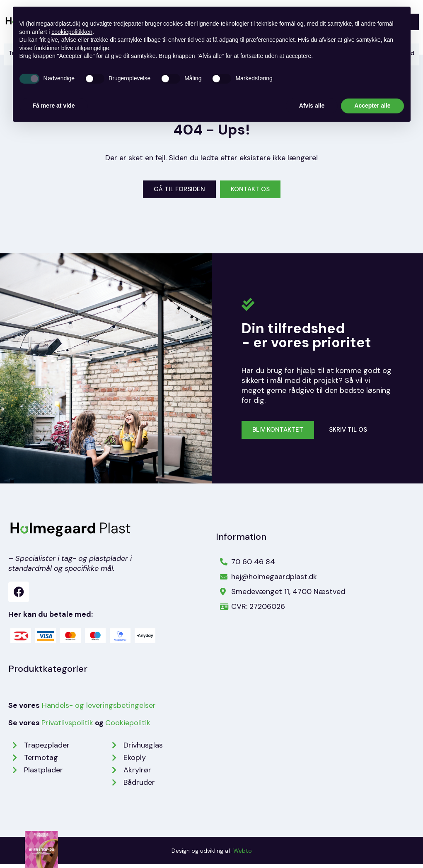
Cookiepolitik (128, 726)
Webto (243, 854)
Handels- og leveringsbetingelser (99, 709)
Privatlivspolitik (67, 726)
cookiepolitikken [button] (72, 32)
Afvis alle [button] (312, 106)
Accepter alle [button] (372, 106)
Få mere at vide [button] (54, 106)
